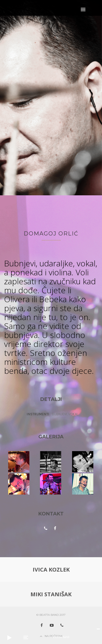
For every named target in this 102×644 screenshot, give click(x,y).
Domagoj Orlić (51, 234)
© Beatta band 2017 (51, 615)
